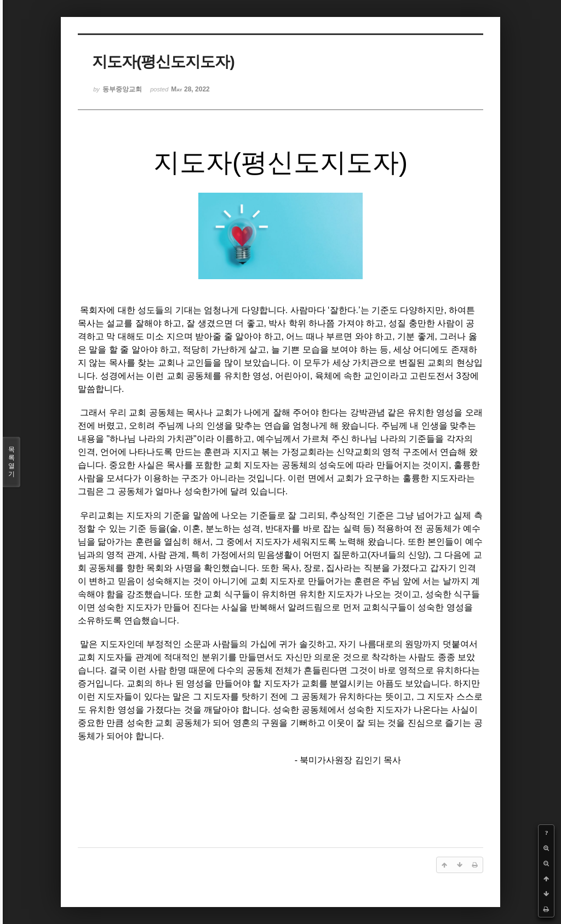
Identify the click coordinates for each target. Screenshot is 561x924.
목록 (12, 462)
